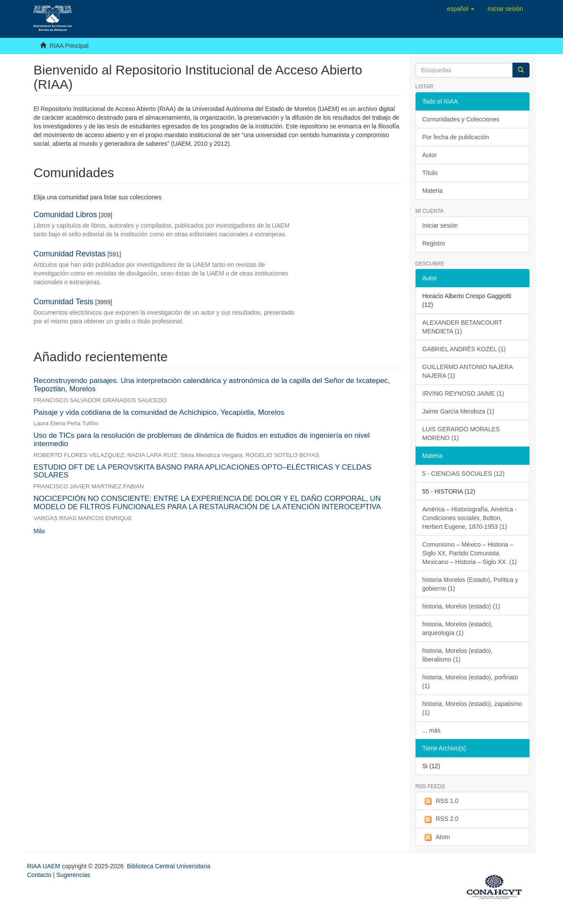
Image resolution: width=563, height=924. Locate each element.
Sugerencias (73, 875)
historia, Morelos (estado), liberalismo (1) (458, 655)
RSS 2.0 (441, 819)
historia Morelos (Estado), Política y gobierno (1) (470, 584)
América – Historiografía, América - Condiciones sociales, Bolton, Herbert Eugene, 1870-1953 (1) (470, 518)
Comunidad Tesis (64, 302)
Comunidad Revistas (70, 254)
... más (432, 730)
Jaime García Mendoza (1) (459, 411)
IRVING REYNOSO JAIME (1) (463, 393)
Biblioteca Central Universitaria (169, 866)
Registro (434, 243)
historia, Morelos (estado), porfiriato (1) (470, 682)
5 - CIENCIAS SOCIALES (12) (464, 474)
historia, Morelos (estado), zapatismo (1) (473, 708)
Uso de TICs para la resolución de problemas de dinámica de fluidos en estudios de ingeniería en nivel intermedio (202, 440)
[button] (461, 9)
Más (39, 531)
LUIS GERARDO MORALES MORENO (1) (461, 433)
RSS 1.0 (441, 801)
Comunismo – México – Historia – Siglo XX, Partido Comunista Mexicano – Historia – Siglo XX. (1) (470, 553)
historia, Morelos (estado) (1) (461, 606)
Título (430, 173)
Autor (430, 155)
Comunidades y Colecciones (461, 119)
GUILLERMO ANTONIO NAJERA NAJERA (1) (468, 371)
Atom (436, 837)
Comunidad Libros (65, 215)
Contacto (39, 875)
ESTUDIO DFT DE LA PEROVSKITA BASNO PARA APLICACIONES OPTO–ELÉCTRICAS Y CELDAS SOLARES (203, 471)
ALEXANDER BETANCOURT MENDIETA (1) (462, 327)
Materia (433, 191)
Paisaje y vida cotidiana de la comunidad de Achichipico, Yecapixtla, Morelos (159, 412)
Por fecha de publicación (456, 137)
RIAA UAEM (44, 866)
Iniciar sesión (440, 225)
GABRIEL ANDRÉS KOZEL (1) (464, 349)
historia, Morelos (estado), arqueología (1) (458, 628)
